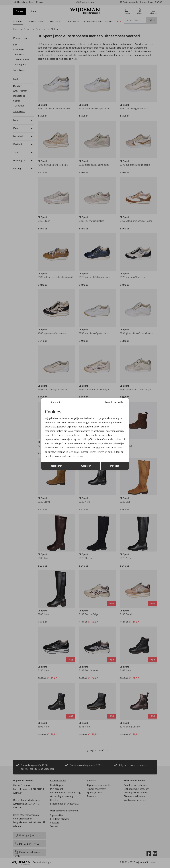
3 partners (88, 427)
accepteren (56, 466)
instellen (115, 466)
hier (98, 448)
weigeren (86, 466)
